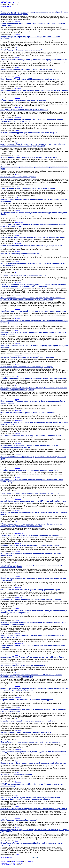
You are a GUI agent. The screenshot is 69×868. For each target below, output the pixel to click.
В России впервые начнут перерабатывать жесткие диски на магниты (29, 157)
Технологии (18, 117)
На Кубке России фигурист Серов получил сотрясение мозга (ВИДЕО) (29, 133)
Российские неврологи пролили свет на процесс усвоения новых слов (29, 470)
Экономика (18, 88)
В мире (17, 67)
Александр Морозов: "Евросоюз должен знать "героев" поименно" (27, 357)
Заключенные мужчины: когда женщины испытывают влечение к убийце (30, 493)
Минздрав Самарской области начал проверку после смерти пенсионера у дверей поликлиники (34, 200)
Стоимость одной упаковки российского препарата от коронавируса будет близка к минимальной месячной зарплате (34, 13)
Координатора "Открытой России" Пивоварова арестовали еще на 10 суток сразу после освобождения (33, 333)
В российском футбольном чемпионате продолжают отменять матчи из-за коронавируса (31, 554)
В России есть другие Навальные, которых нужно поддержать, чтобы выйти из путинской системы (33, 264)
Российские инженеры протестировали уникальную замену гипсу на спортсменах (34, 378)
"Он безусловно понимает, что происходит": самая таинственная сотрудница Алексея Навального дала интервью (32, 120)
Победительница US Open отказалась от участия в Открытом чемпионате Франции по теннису (34, 322)
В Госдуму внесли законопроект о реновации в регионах (23, 100)
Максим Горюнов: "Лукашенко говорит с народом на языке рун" (26, 732)
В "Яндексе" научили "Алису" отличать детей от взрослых (24, 110)
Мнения (17, 58)
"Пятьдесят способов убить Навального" (17, 774)
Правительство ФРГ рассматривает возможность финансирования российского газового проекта (33, 402)
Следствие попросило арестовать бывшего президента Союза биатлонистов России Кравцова (32, 481)
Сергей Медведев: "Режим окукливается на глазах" (21, 50)
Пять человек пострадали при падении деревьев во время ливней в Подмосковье (34, 809)
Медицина (18, 252)
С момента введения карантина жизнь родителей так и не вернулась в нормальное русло (34, 168)
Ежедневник (19, 862)
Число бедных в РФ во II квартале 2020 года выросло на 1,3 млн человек (30, 79)
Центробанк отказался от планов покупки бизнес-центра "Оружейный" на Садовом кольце (34, 214)
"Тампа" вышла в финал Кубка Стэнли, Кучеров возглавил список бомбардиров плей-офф (33, 646)
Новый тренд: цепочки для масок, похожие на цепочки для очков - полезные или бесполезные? (33, 579)
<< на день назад (6, 857)
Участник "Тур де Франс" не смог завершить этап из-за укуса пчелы (28, 188)
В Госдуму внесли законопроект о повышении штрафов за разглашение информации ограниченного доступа (30, 446)
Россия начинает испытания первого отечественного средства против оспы (31, 246)
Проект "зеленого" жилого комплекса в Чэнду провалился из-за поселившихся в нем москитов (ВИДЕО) (33, 636)
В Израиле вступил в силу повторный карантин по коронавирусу (27, 367)
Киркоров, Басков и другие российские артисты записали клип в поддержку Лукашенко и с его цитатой (31, 566)
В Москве (12, 863)
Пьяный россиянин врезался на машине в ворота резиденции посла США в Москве (34, 90)
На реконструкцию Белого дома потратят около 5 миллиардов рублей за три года (33, 763)
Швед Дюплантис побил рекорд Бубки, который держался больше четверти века (33, 752)
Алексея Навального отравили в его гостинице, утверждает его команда (30, 536)
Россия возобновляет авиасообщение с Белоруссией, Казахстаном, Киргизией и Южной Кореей (33, 24)
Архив (13, 862)
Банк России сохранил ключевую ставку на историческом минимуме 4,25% (31, 436)
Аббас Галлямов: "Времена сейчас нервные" (19, 820)
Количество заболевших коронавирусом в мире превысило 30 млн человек (31, 599)
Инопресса (18, 175)
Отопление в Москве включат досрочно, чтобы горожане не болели (28, 413)
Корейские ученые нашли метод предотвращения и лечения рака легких (30, 545)
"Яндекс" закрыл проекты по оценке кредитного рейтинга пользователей (30, 742)
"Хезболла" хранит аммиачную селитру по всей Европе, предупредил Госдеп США (34, 60)
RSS (25, 862)
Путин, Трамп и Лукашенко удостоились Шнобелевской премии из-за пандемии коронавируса (32, 844)
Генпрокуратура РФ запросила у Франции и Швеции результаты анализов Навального (30, 38)
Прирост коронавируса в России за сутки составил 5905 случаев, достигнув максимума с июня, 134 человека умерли (31, 676)
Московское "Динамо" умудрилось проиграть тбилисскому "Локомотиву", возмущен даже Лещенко (34, 831)
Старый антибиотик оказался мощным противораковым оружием (27, 700)
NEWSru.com (8, 2)
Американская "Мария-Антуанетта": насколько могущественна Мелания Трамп (32, 657)
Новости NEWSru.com (9, 864)
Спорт (16, 142)
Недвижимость (19, 108)
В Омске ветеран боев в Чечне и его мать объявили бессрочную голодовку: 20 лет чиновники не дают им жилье (34, 623)
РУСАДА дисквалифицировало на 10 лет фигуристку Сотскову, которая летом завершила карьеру (32, 785)
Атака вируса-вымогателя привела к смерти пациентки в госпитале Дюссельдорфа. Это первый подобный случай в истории (34, 689)
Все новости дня (6, 6)
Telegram (30, 862)
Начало (3, 862)
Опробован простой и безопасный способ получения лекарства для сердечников (33, 311)
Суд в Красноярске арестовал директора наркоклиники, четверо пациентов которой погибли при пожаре (34, 423)
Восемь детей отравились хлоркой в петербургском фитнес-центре (28, 69)
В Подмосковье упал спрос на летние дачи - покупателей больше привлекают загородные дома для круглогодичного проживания (32, 525)
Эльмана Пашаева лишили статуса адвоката (18, 177)
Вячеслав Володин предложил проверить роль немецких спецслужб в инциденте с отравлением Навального (34, 710)
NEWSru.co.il (5, 863)
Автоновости (18, 355)
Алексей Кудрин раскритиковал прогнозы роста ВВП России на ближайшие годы (33, 501)
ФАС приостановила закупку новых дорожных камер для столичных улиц (30, 590)
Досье (8, 862)
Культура (17, 576)
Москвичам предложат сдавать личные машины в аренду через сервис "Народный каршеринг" (34, 347)
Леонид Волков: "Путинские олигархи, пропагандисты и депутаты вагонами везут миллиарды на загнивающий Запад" (34, 612)
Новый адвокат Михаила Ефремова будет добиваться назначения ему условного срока (33, 458)
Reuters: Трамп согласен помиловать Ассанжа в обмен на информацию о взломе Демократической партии (33, 225)
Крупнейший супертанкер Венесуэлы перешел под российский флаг (28, 721)
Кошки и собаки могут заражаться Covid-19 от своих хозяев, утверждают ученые (33, 238)
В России (17, 21)
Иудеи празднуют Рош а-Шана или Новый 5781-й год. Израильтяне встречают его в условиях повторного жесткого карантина (34, 389)
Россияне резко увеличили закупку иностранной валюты (23, 275)
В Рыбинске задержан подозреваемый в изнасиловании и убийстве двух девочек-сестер (34, 513)
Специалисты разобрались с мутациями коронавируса (23, 665)
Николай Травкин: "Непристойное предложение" (20, 254)
